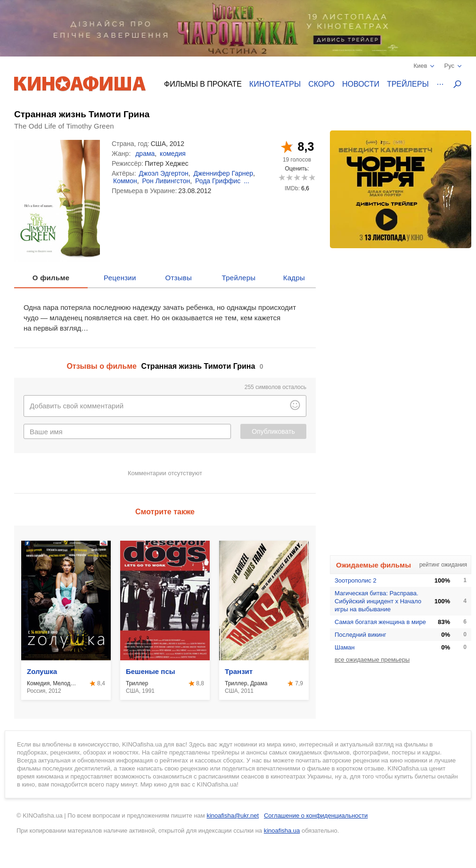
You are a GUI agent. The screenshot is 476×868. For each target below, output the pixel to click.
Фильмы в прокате (203, 84)
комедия (173, 154)
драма (145, 154)
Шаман (345, 647)
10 (312, 177)
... (246, 181)
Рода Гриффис (218, 181)
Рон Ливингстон (166, 181)
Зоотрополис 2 (356, 580)
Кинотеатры (275, 84)
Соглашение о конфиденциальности (316, 815)
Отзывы (179, 278)
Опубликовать (273, 431)
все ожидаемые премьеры (372, 660)
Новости (361, 84)
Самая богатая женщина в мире (380, 622)
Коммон (125, 181)
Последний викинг (361, 635)
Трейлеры (408, 84)
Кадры (294, 278)
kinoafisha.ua (282, 831)
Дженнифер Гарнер (223, 173)
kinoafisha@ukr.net (233, 815)
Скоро (321, 84)
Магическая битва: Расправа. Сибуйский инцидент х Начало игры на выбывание (378, 601)
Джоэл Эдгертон (164, 173)
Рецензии (120, 278)
